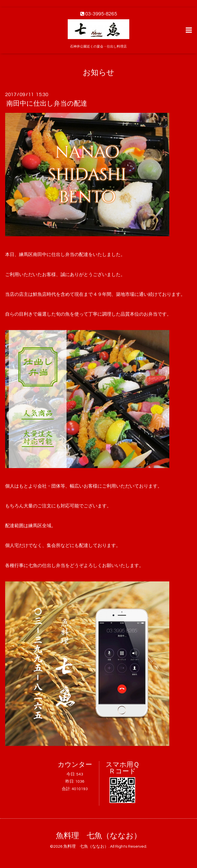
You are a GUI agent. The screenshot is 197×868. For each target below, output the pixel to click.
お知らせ (99, 73)
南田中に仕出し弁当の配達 (47, 104)
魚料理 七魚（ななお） (99, 836)
